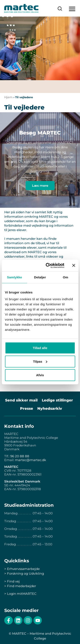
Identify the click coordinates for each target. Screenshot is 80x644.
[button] (72, 9)
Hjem (8, 97)
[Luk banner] (74, 265)
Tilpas (40, 361)
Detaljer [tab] (40, 277)
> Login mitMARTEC (20, 594)
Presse (27, 408)
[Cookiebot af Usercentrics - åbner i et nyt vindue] (48, 265)
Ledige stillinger (57, 400)
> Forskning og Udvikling (24, 573)
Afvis (40, 375)
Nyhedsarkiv (50, 408)
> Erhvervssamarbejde (22, 569)
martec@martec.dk (31, 460)
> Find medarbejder (20, 586)
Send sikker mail (21, 400)
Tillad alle (40, 348)
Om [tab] (66, 277)
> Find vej (12, 581)
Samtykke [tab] (14, 277)
